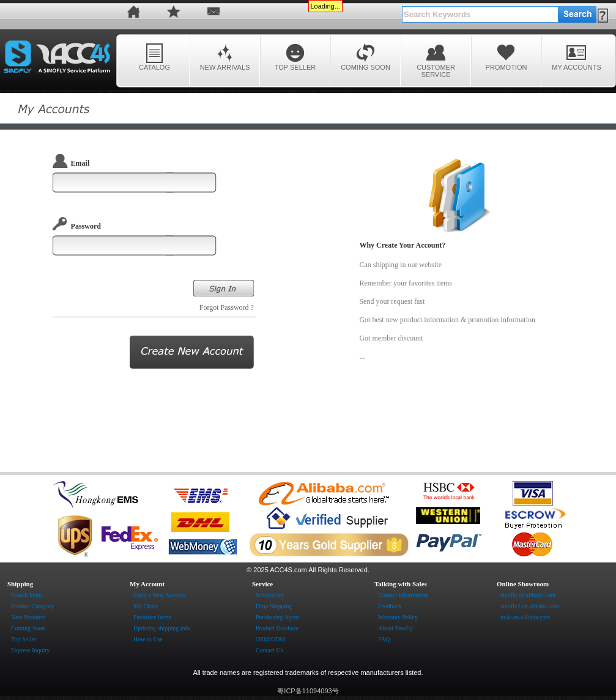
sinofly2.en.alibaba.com (530, 606)
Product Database (277, 628)
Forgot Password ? (228, 308)
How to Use (148, 639)
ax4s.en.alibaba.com (525, 617)
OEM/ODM (270, 639)
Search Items (27, 595)
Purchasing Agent (277, 617)
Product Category (32, 606)
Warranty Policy (398, 617)
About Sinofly (395, 628)
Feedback (390, 606)
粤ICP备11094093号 (308, 691)
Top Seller (24, 639)
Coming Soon (28, 628)
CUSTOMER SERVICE (436, 60)
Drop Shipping (274, 606)
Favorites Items (152, 617)
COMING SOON (366, 57)
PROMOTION (507, 57)
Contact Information (403, 595)
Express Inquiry (31, 650)
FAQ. (385, 639)
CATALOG (154, 57)
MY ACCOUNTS (576, 57)
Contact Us (269, 650)
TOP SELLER (295, 57)
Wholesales (270, 595)
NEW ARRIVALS (225, 57)
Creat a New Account (160, 595)
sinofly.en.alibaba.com (528, 595)
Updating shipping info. (162, 628)
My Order (146, 606)
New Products (28, 617)
